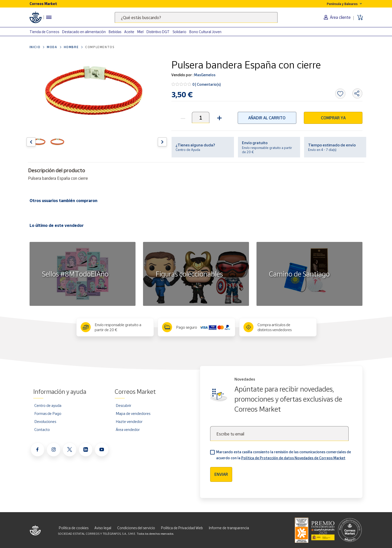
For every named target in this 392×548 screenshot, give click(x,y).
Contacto (42, 429)
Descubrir (123, 405)
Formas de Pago (48, 413)
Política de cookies (74, 528)
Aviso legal (103, 528)
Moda (52, 47)
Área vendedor (128, 429)
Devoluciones (45, 421)
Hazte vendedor (129, 421)
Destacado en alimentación (84, 32)
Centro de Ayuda (188, 150)
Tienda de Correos (44, 32)
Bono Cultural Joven (205, 32)
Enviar (221, 474)
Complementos (100, 47)
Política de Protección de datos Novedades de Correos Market (293, 458)
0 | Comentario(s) (207, 84)
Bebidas (115, 32)
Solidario (179, 32)
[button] (219, 117)
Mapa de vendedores (133, 413)
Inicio (35, 47)
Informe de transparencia (229, 528)
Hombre (71, 47)
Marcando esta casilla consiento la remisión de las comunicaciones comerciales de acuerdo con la (284, 455)
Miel (140, 32)
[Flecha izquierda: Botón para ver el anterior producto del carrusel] (31, 142)
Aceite (129, 32)
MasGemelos (204, 75)
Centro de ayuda (48, 405)
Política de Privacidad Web (182, 528)
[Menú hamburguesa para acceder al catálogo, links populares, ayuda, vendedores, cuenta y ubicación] (49, 17)
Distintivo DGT (158, 32)
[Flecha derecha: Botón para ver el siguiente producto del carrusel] (162, 142)
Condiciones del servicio (136, 528)
